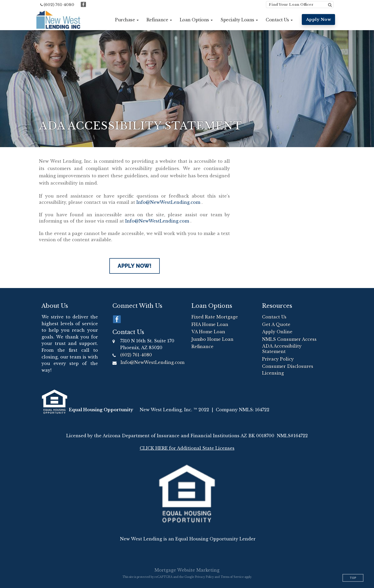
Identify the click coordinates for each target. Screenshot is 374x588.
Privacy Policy (278, 359)
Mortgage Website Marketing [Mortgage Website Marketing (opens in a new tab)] (187, 570)
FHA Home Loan (210, 324)
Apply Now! (135, 266)
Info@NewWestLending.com (168, 202)
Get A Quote (276, 324)
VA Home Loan (208, 332)
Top (353, 578)
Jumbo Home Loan (212, 339)
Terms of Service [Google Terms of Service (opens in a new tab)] (232, 577)
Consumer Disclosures (288, 366)
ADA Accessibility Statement (282, 349)
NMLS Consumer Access (289, 339)
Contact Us (274, 317)
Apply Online (277, 332)
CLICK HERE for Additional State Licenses (187, 448)
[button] (127, 20)
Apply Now (319, 19)
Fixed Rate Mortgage (215, 317)
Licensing (273, 373)
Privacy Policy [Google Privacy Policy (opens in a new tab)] (204, 577)
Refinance (202, 347)
